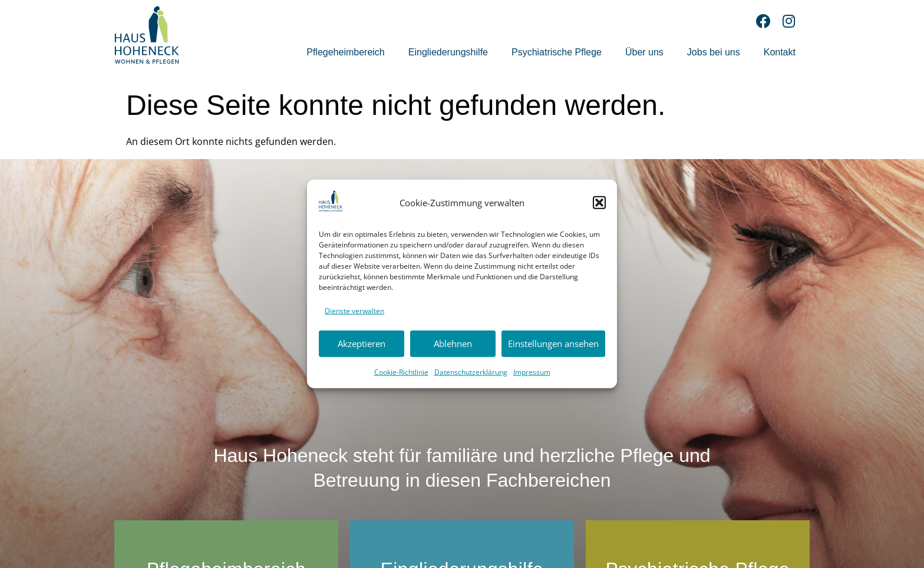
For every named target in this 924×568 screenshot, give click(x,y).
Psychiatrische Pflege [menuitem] (557, 52)
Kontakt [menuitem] (780, 52)
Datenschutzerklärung (471, 371)
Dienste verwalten (354, 311)
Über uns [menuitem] (644, 52)
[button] (599, 203)
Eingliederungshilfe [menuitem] (448, 52)
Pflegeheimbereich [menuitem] (346, 52)
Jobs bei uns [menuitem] (714, 52)
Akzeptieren (362, 344)
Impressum (532, 371)
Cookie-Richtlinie (401, 371)
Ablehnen (453, 344)
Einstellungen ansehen (553, 344)
